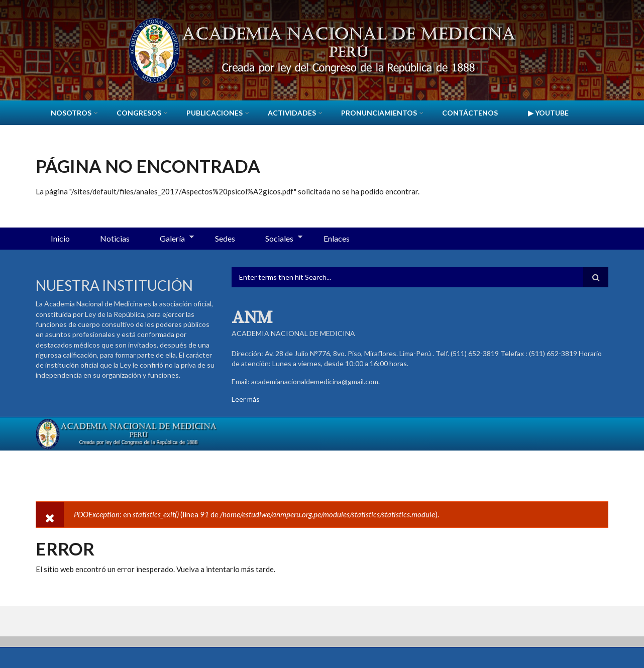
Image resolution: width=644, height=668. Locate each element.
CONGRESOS (139, 113)
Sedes (225, 238)
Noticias (115, 238)
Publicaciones (214, 113)
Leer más (246, 399)
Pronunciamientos (379, 113)
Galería (169, 239)
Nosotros (71, 113)
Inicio (60, 238)
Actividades (292, 113)
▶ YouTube (548, 113)
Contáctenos (470, 113)
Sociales (276, 239)
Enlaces (337, 238)
